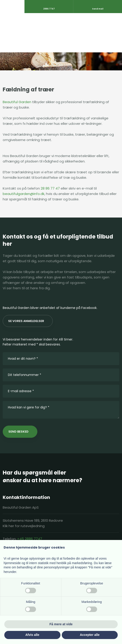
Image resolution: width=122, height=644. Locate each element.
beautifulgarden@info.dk (24, 194)
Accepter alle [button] (90, 635)
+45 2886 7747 (30, 539)
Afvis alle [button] (32, 635)
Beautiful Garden (17, 102)
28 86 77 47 (50, 188)
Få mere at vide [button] (61, 624)
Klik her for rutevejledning (24, 526)
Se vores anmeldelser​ (26, 321)
